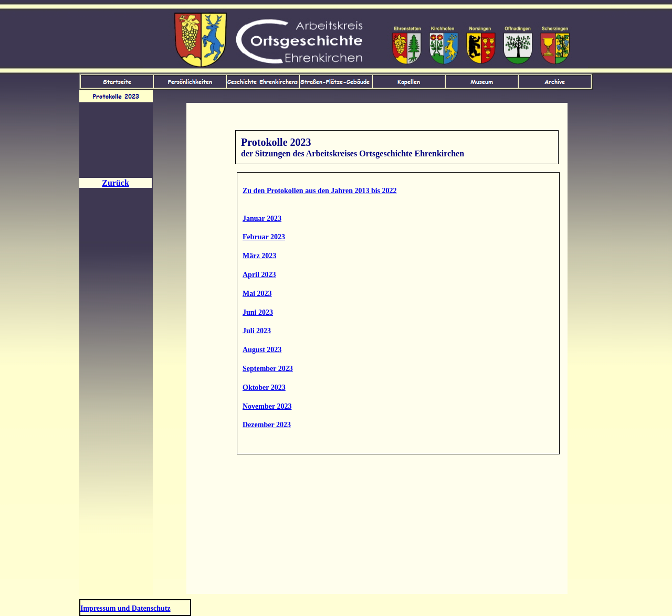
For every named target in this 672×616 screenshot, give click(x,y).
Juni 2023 (258, 312)
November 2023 (267, 406)
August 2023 (262, 350)
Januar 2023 (262, 219)
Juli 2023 (257, 331)
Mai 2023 (257, 294)
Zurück (115, 183)
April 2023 (259, 275)
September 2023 (268, 369)
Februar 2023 (264, 237)
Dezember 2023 (267, 425)
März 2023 (259, 256)
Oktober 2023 (264, 387)
